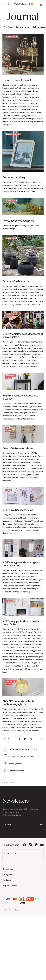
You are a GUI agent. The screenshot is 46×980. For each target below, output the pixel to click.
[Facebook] (24, 846)
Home (5, 782)
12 (37, 739)
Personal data (14, 910)
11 (31, 739)
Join (42, 824)
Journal (12, 782)
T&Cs (5, 910)
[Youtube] (42, 846)
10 (25, 739)
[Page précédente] (4, 739)
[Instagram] (30, 846)
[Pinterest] (36, 846)
